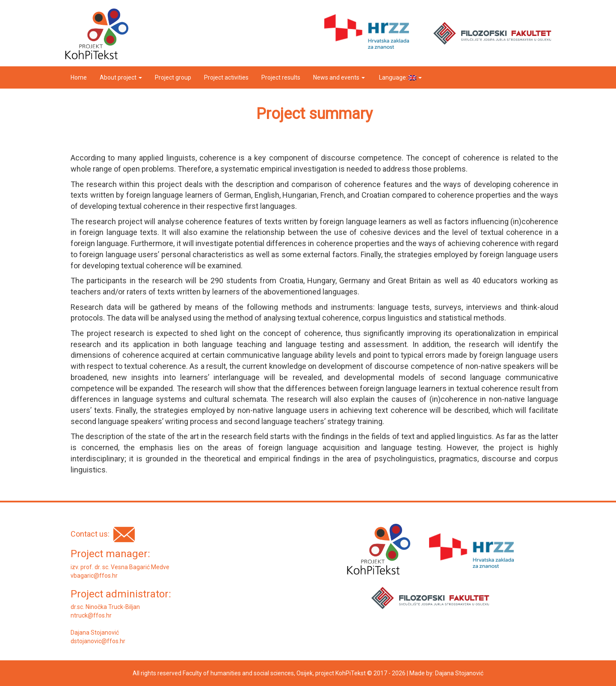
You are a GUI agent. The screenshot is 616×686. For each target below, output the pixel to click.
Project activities (226, 77)
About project (121, 77)
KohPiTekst (351, 673)
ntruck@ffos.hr (91, 615)
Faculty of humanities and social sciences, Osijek (248, 673)
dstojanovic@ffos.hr (98, 641)
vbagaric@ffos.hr (94, 576)
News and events (339, 77)
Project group (173, 77)
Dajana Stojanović (459, 673)
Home (79, 77)
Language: (400, 77)
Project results (281, 77)
